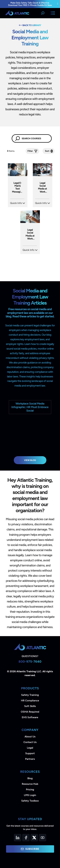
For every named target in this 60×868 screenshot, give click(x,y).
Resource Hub (30, 784)
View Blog (30, 460)
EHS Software (30, 717)
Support (30, 753)
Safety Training (30, 695)
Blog (30, 778)
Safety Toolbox (30, 801)
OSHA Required (30, 712)
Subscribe (30, 849)
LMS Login (30, 795)
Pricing (30, 789)
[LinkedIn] (18, 838)
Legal (30, 748)
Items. (11, 151)
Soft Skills (30, 706)
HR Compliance (30, 700)
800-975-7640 (30, 662)
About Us (30, 737)
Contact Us (30, 742)
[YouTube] (43, 838)
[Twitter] (34, 838)
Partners (30, 759)
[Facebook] (26, 838)
